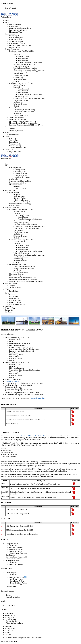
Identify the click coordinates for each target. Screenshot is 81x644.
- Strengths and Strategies (18, 553)
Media (7, 133)
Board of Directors (20, 189)
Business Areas (10, 34)
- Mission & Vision (16, 551)
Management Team (16, 32)
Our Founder (14, 26)
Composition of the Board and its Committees (29, 70)
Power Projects (14, 36)
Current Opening (15, 146)
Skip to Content (10, 8)
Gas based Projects (16, 40)
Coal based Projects (16, 38)
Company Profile (15, 24)
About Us (8, 22)
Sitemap (8, 634)
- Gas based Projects (16, 579)
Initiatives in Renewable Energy (20, 45)
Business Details (19, 53)
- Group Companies (16, 547)
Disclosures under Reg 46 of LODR (21, 51)
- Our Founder (10, 555)
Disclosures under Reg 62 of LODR (21, 83)
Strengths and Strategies (22, 177)
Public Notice (18, 74)
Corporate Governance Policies (24, 64)
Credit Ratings (18, 78)
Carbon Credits (14, 47)
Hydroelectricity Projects (18, 43)
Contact (16, 81)
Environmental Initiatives (18, 30)
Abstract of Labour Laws (18, 148)
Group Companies (20, 172)
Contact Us (9, 150)
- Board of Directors (16, 564)
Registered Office (15, 151)
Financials (17, 55)
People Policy (14, 142)
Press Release (14, 134)
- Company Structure (16, 549)
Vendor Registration (16, 131)
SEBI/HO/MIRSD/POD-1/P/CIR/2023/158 (30, 436)
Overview (13, 138)
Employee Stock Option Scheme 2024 (26, 72)
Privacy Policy (10, 628)
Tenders (12, 129)
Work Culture (14, 140)
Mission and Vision (20, 175)
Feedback (8, 632)
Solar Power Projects (16, 41)
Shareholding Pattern (21, 76)
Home (7, 21)
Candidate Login (15, 144)
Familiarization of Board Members (25, 68)
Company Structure (20, 173)
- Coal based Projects (16, 577)
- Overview (13, 546)
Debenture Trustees (20, 79)
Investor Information (12, 49)
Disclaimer (9, 627)
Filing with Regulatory (21, 66)
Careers (8, 136)
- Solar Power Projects (17, 581)
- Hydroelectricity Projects (18, 583)
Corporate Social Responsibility (20, 28)
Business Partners (11, 127)
